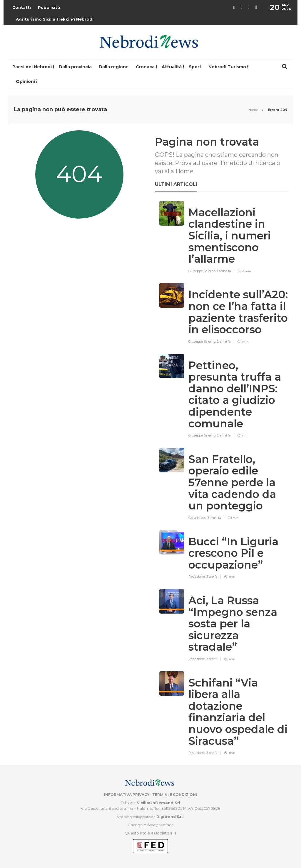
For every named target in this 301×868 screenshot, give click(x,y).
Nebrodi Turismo (227, 67)
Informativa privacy (127, 795)
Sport (195, 67)
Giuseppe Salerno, (203, 271)
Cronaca (145, 67)
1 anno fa (224, 271)
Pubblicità (49, 7)
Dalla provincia (75, 67)
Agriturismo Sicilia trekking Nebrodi (55, 19)
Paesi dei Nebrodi (32, 67)
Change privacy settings (150, 825)
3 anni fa (214, 518)
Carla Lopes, (198, 518)
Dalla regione (114, 67)
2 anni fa (224, 341)
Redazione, (197, 577)
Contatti (22, 7)
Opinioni (25, 81)
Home (254, 110)
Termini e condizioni (175, 795)
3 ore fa (212, 577)
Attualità (172, 67)
